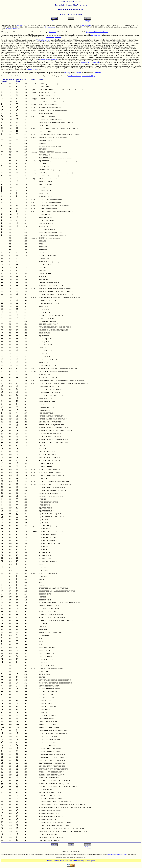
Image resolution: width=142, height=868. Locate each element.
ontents (50, 861)
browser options (96, 35)
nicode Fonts (64, 861)
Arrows (52, 21)
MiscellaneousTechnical (88, 21)
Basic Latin (20, 25)
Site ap (56, 861)
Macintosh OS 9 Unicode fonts (48, 59)
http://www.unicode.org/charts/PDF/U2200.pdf (82, 76)
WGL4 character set (49, 27)
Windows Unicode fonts (43, 40)
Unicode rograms (89, 861)
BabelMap (67, 73)
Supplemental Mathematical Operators (97, 32)
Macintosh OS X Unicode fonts (90, 63)
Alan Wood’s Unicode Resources (71, 2)
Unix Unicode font (31, 70)
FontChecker (97, 73)
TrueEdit (78, 73)
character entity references (54, 37)
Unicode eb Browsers (76, 861)
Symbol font (53, 32)
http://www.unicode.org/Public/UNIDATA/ (118, 854)
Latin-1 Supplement (85, 25)
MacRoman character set (13, 29)
